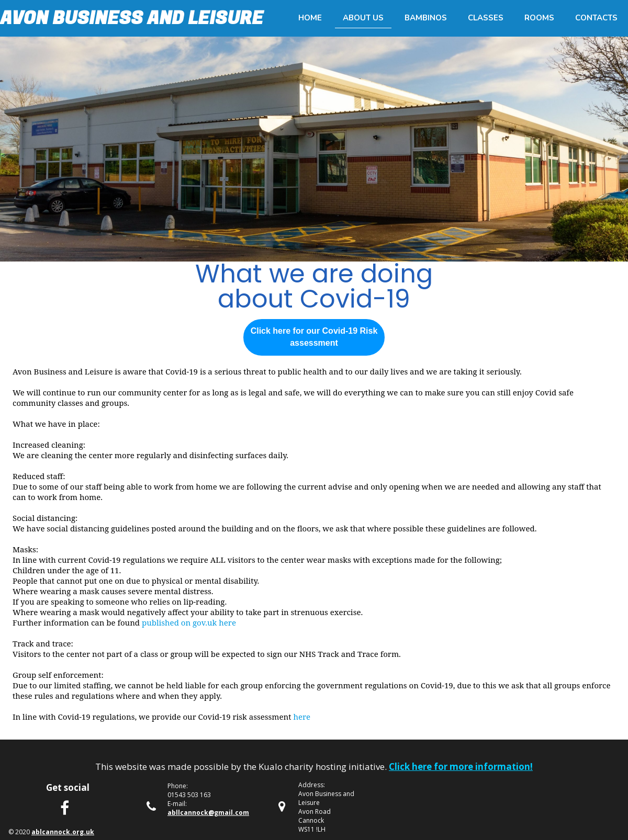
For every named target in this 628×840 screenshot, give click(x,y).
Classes (486, 18)
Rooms (539, 18)
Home (310, 18)
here (302, 717)
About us (363, 18)
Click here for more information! (461, 767)
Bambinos (426, 18)
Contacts (596, 18)
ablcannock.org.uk (63, 832)
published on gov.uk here (189, 622)
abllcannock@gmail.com (208, 813)
